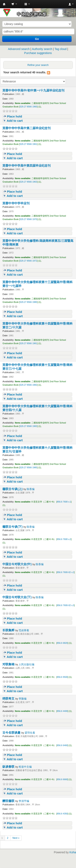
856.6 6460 (62, 745)
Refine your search (38, 65)
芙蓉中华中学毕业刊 (16, 203)
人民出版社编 (26, 664)
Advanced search (19, 49)
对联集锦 (9, 664)
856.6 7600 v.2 (64, 539)
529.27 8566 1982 (28, 385)
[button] (14, 4)
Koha (73, 852)
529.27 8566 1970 (28, 219)
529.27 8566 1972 (28, 261)
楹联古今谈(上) (13, 489)
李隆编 (23, 699)
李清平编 (24, 801)
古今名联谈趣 (12, 733)
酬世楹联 (9, 801)
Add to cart (15, 121)
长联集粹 (9, 630)
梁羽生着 (30, 733)
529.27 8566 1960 (28, 107)
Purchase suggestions (38, 53)
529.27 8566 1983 (28, 426)
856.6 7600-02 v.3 (66, 605)
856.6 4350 (62, 814)
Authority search (42, 49)
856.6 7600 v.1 (64, 502)
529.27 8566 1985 (28, 467)
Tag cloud (61, 49)
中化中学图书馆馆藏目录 (4, 4)
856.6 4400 (62, 711)
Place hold (14, 116)
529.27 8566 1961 (28, 144)
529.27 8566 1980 (28, 302)
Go (37, 39)
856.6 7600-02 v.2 (66, 572)
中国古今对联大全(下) (17, 597)
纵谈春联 (9, 767)
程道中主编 (25, 767)
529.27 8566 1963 (28, 182)
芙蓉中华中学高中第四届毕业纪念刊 (27, 166)
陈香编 (31, 489)
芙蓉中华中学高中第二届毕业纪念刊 (27, 128)
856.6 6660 (62, 779)
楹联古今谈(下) (13, 527)
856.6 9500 (62, 677)
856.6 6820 (62, 643)
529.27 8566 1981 (28, 343)
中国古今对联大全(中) (17, 564)
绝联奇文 (9, 698)
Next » (16, 838)
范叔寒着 (24, 630)
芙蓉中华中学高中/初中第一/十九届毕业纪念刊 (34, 90)
